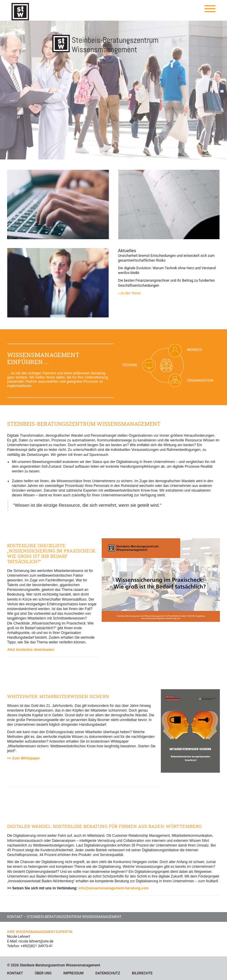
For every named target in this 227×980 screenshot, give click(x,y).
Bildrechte (142, 973)
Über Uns (43, 973)
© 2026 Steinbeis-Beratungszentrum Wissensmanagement (54, 965)
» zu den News (129, 293)
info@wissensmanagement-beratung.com (113, 888)
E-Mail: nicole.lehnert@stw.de (30, 941)
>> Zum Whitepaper (23, 758)
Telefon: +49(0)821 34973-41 (30, 946)
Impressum (73, 973)
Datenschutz (108, 973)
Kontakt (15, 973)
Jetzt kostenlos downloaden (31, 650)
